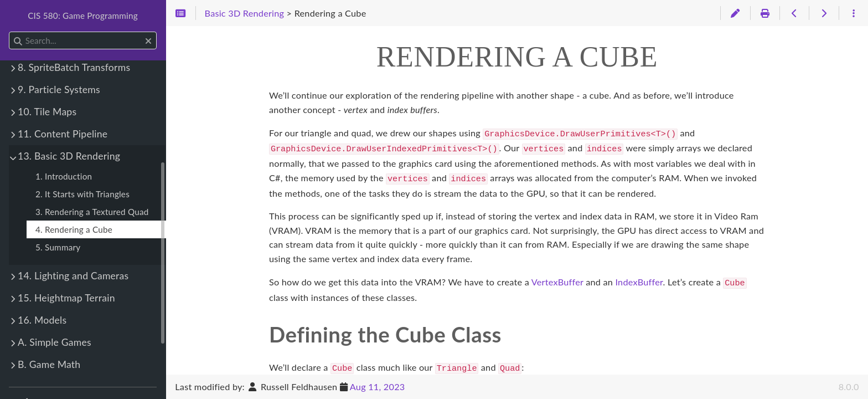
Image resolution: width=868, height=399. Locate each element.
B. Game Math (49, 364)
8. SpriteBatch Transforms (74, 67)
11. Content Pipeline (63, 134)
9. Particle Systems (59, 89)
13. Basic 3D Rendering (69, 156)
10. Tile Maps (47, 112)
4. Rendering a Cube (74, 229)
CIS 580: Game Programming (83, 16)
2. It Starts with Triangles (82, 194)
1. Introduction (64, 176)
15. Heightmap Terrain (66, 298)
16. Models (42, 320)
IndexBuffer (639, 278)
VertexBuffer (557, 278)
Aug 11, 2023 (378, 387)
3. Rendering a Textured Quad (92, 212)
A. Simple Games (55, 342)
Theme (31, 396)
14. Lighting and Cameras (73, 276)
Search (10, 32)
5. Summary (58, 247)
